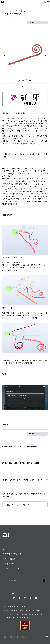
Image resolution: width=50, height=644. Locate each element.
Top (3, 11)
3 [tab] (27, 86)
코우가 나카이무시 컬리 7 (21, 11)
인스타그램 (25, 598)
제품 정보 (10, 11)
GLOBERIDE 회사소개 (12, 554)
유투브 (14, 598)
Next (46, 55)
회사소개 (6, 549)
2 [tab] (25, 86)
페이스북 (30, 598)
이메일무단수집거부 (11, 569)
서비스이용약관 (9, 564)
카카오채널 (20, 598)
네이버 (36, 598)
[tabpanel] (25, 55)
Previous (4, 55)
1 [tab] (23, 86)
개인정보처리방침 (10, 559)
